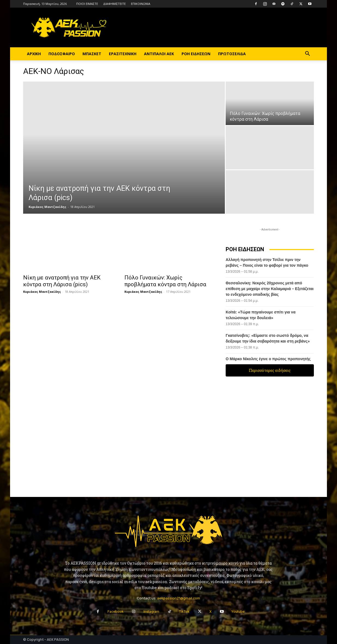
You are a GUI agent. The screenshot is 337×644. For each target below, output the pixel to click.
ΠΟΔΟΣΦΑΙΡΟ (62, 54)
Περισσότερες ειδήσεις (270, 370)
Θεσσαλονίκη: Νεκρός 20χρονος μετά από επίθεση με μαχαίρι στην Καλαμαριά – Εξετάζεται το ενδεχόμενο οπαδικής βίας (270, 289)
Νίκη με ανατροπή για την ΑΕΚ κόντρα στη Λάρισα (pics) (62, 281)
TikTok (184, 612)
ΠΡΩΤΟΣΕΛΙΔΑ (232, 54)
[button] (307, 54)
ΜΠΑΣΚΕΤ (92, 54)
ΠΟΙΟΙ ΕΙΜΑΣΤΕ (87, 4)
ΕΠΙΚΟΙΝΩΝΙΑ (141, 4)
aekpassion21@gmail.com (179, 598)
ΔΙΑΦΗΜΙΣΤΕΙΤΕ (114, 4)
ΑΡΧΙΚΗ (34, 54)
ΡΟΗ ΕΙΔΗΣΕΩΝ (196, 54)
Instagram (151, 612)
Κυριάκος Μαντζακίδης (48, 207)
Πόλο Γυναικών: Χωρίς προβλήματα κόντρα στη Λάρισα (165, 281)
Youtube (238, 612)
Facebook (116, 612)
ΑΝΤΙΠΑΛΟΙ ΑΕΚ (159, 54)
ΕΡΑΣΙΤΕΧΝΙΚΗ (123, 54)
